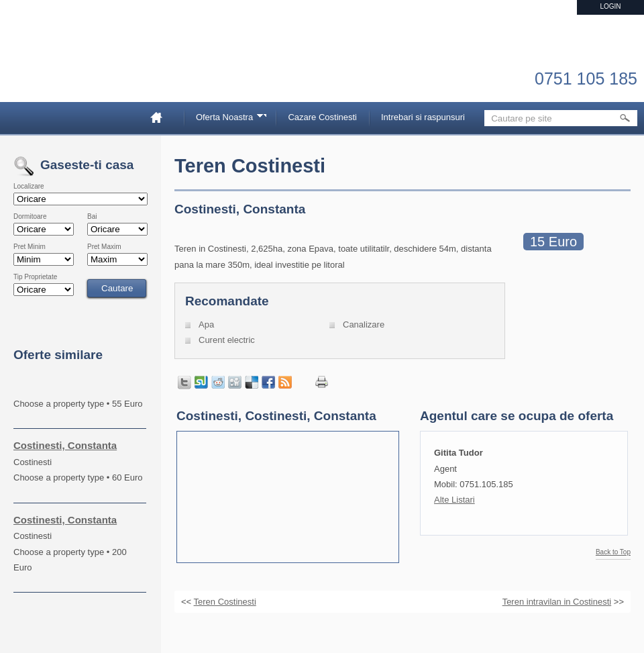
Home (162, 117)
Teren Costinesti (225, 602)
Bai (92, 217)
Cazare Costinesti (322, 117)
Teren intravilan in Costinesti (557, 602)
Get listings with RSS (285, 383)
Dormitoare (30, 217)
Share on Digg (235, 383)
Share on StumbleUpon (201, 383)
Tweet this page (184, 383)
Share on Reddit (218, 383)
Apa (206, 324)
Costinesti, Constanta (65, 445)
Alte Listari (454, 500)
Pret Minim (30, 247)
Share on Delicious (252, 383)
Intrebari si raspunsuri (423, 117)
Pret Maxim (104, 247)
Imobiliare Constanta (84, 67)
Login (610, 6)
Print (322, 382)
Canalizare (364, 324)
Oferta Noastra (227, 119)
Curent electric (227, 340)
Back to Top (613, 552)
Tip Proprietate (35, 277)
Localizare (29, 187)
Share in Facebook (268, 383)
